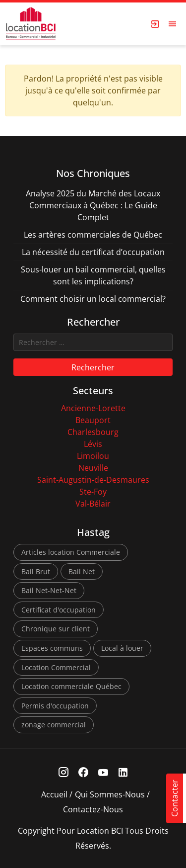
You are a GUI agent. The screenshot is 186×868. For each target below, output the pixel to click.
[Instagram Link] (63, 772)
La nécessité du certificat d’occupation (93, 252)
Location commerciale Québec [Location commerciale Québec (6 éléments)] (71, 686)
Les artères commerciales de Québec (93, 235)
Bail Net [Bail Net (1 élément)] (82, 571)
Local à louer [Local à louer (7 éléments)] (122, 648)
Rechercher (93, 367)
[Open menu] (173, 24)
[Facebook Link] (83, 772)
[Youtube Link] (103, 772)
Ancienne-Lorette (93, 408)
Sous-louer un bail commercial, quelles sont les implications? (93, 275)
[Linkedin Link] (123, 772)
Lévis (93, 444)
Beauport (93, 420)
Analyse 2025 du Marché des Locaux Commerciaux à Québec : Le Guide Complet (93, 205)
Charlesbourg (93, 432)
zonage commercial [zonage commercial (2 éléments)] (54, 725)
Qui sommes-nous (110, 794)
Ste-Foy (93, 492)
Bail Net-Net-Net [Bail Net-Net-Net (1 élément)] (49, 590)
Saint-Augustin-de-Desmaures (93, 480)
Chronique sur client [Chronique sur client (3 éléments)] (56, 629)
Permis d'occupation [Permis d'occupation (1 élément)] (55, 706)
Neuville (93, 468)
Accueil (54, 794)
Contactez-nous (93, 809)
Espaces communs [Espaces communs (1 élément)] (52, 648)
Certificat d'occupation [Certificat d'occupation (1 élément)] (59, 610)
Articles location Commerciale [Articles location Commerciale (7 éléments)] (71, 552)
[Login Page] (155, 24)
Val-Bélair (93, 504)
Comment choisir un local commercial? (93, 299)
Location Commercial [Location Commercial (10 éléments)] (56, 667)
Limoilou (93, 456)
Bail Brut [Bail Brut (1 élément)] (36, 571)
